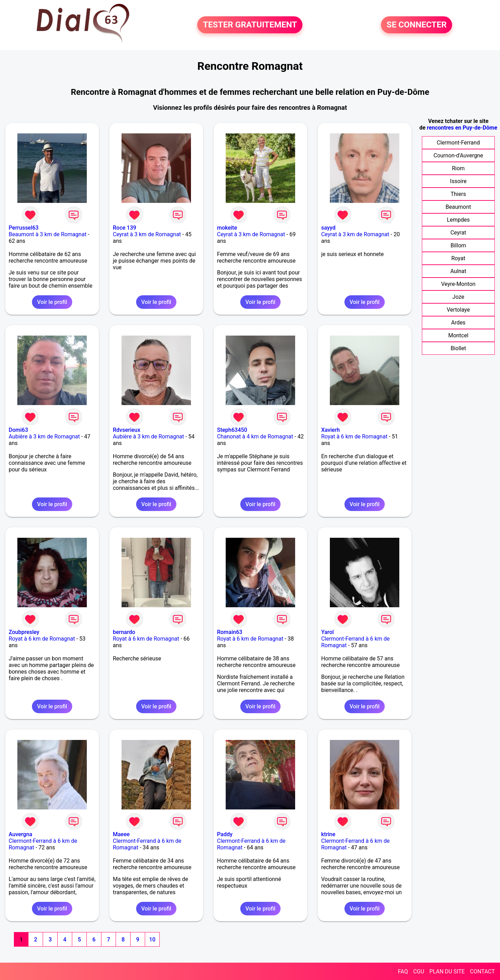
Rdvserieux (127, 430)
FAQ (403, 971)
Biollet (458, 348)
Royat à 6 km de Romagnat (354, 437)
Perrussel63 (24, 228)
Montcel (458, 335)
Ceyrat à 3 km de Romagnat (147, 234)
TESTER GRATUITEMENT (250, 25)
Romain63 (230, 632)
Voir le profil (52, 302)
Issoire (458, 181)
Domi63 (18, 430)
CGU (419, 971)
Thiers (458, 194)
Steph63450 (232, 430)
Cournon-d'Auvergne (459, 155)
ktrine (328, 834)
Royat (458, 258)
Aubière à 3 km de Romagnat (44, 437)
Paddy (225, 834)
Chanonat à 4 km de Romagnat (255, 437)
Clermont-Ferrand (458, 143)
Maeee (121, 834)
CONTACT (482, 971)
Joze (458, 297)
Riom (458, 168)
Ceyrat (458, 233)
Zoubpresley (24, 632)
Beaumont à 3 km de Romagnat (48, 234)
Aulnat (458, 271)
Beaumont (458, 207)
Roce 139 (124, 228)
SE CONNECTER (416, 25)
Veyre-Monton (458, 284)
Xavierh (331, 430)
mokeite (227, 228)
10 (152, 940)
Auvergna (20, 834)
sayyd (328, 228)
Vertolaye (458, 310)
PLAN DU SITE (447, 971)
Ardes (458, 323)
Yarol (327, 632)
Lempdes (458, 220)
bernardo (124, 632)
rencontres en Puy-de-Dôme (462, 128)
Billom (458, 245)
